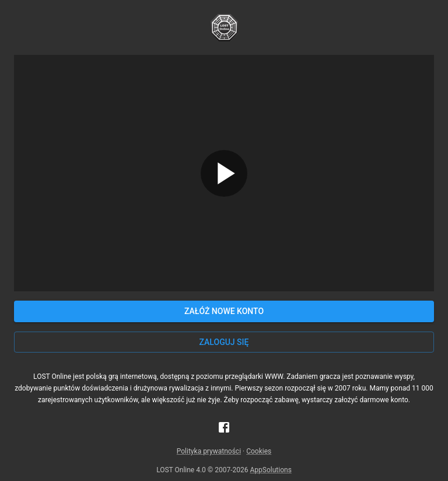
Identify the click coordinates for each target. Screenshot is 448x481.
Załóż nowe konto (224, 311)
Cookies (259, 451)
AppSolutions (271, 470)
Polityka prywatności (209, 451)
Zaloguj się (224, 342)
